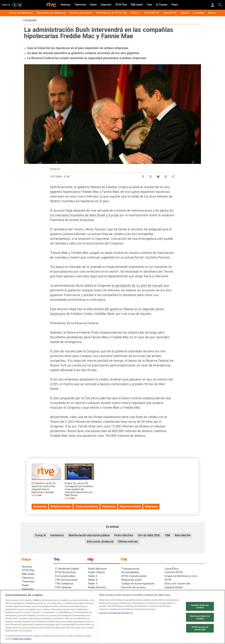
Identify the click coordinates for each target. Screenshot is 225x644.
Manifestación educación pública (89, 535)
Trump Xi (40, 535)
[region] (112, 617)
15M (167, 535)
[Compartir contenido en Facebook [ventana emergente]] (143, 176)
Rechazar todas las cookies (200, 617)
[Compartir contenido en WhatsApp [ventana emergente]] (166, 176)
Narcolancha (182, 535)
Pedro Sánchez (124, 535)
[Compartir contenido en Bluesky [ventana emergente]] (158, 176)
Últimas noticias (128, 541)
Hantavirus (57, 535)
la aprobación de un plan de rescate (137, 286)
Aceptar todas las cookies (200, 606)
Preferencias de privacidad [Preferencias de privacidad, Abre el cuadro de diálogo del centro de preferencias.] (200, 628)
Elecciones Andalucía (100, 541)
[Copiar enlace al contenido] (173, 176)
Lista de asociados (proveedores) (116, 613)
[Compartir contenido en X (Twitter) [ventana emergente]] (151, 176)
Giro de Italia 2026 (149, 535)
